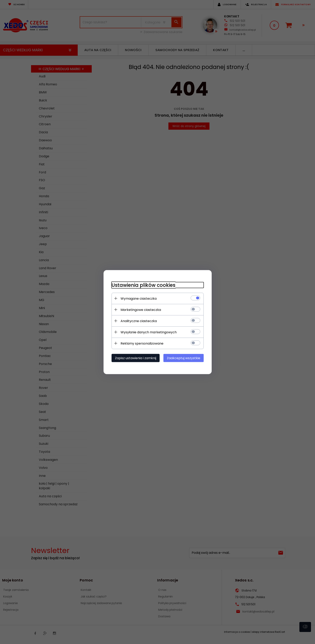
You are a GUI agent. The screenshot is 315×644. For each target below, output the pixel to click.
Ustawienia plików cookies (143, 285)
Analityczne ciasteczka (139, 321)
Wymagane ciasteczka (139, 298)
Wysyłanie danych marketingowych (149, 332)
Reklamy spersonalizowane (142, 343)
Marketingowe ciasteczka (141, 310)
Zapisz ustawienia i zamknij (136, 358)
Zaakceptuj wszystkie (184, 358)
